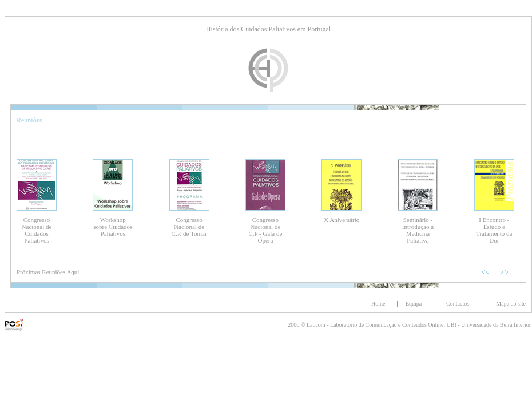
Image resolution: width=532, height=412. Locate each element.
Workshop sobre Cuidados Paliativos (113, 227)
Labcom (317, 325)
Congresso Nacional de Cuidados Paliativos (37, 230)
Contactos (458, 304)
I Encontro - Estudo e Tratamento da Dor (494, 230)
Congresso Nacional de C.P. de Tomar (189, 227)
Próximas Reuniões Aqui (48, 272)
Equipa (414, 304)
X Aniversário (342, 220)
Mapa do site (511, 304)
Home (378, 304)
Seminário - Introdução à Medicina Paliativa (418, 230)
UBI (452, 325)
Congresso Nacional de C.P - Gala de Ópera (265, 230)
